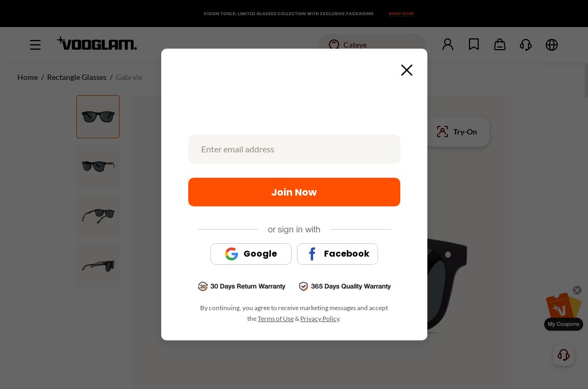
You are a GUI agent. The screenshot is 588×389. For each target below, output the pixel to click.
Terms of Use (276, 318)
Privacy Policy (320, 318)
